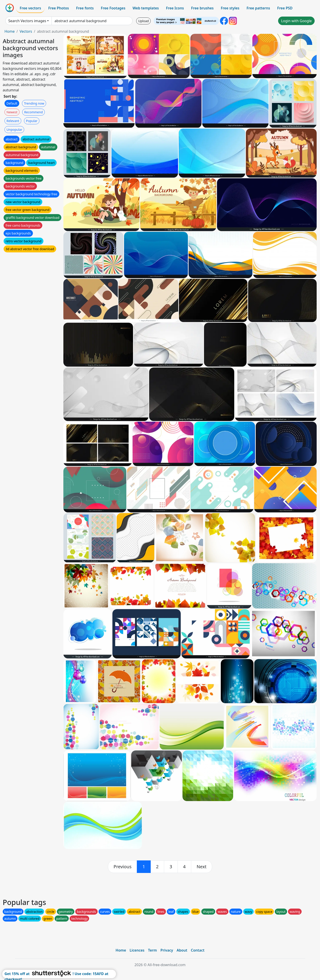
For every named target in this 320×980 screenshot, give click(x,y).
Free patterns (258, 8)
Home (10, 31)
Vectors (26, 31)
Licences (137, 950)
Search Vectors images (27, 21)
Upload (143, 21)
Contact (198, 950)
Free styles (230, 8)
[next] (202, 867)
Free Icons (175, 8)
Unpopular (14, 130)
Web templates (146, 8)
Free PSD (285, 8)
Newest (12, 112)
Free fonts (85, 8)
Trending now (34, 103)
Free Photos (58, 8)
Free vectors (30, 8)
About (182, 950)
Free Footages (113, 8)
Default (12, 103)
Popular (32, 121)
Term (152, 950)
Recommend (33, 112)
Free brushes (202, 8)
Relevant (13, 121)
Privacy (167, 950)
